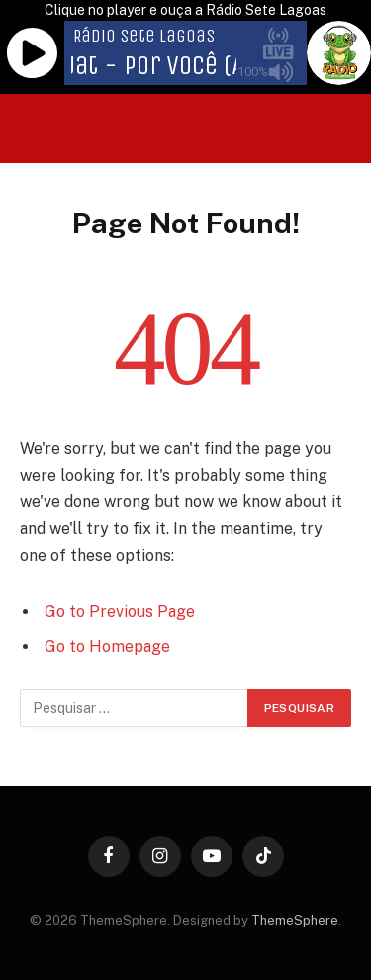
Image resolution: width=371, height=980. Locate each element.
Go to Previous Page (120, 612)
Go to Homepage (107, 646)
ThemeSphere (295, 920)
